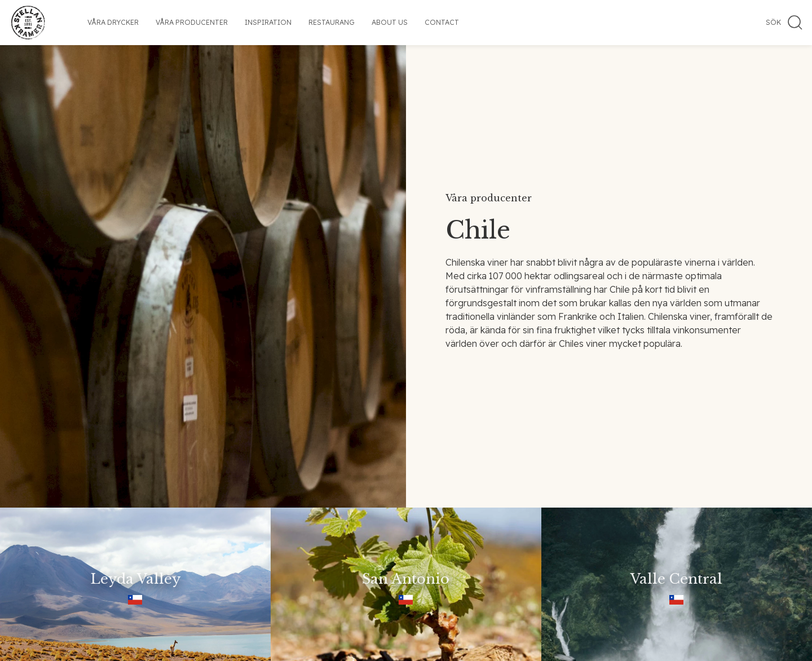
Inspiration (268, 22)
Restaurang (332, 22)
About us (390, 22)
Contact (442, 22)
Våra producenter (192, 22)
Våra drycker (113, 22)
